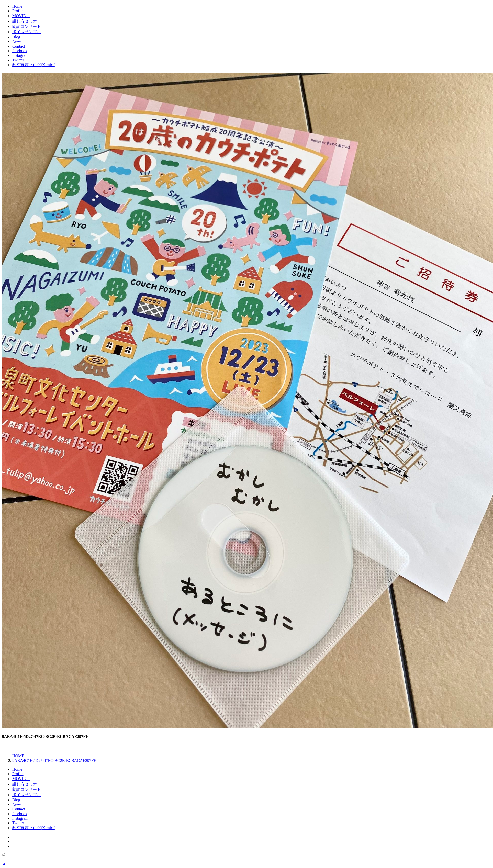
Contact (19, 46)
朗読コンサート (27, 26)
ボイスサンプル (27, 32)
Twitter (18, 60)
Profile (18, 11)
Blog (16, 37)
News (17, 42)
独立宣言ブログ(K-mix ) (34, 65)
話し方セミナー (27, 21)
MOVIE (21, 16)
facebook (20, 51)
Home (17, 6)
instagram (20, 55)
